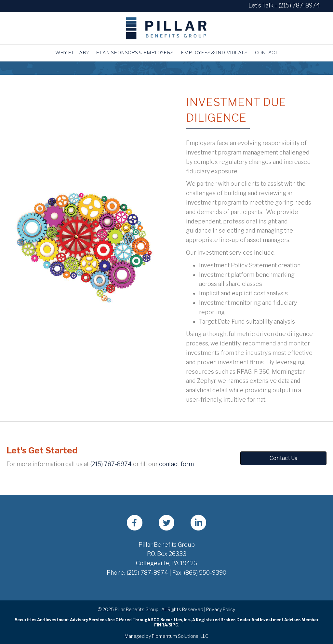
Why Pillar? (72, 53)
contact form (176, 464)
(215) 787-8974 (299, 5)
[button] (283, 458)
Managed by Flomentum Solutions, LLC (166, 636)
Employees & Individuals (214, 53)
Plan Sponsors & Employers (135, 53)
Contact (266, 53)
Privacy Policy (221, 609)
